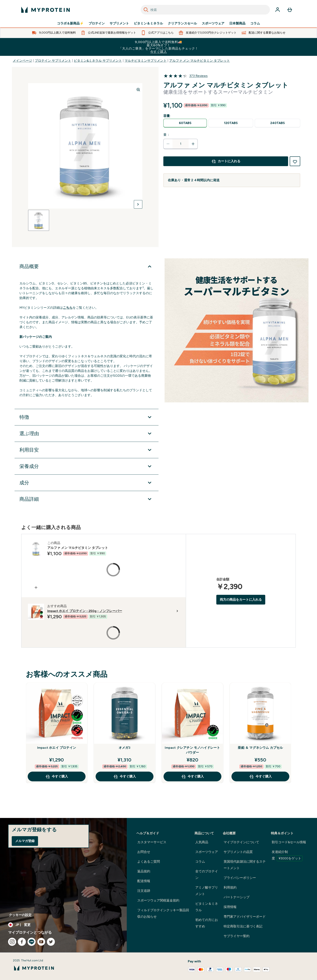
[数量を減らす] (168, 144)
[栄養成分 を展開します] (87, 466)
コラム (255, 23)
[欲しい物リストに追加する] (295, 161)
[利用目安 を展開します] (87, 450)
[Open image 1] (39, 220)
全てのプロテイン (207, 874)
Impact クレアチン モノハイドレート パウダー (192, 750)
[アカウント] (278, 10)
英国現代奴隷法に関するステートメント (245, 865)
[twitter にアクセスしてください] (51, 942)
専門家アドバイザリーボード (245, 917)
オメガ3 (125, 748)
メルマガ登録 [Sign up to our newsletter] (25, 841)
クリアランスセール (182, 23)
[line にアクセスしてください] (32, 942)
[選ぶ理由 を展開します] (87, 434)
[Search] (146, 10)
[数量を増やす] (193, 144)
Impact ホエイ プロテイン (57, 748)
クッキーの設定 (20, 915)
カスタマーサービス (152, 842)
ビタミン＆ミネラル (148, 23)
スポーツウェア (213, 23)
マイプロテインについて (241, 842)
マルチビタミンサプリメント (146, 61)
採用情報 (230, 907)
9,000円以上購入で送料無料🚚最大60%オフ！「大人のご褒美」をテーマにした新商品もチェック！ (158, 47)
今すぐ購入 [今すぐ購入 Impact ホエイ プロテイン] (57, 776)
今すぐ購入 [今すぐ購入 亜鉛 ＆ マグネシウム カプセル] (260, 776)
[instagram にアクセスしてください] (12, 942)
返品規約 (144, 871)
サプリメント (119, 23)
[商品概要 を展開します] (87, 266)
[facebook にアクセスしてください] (22, 942)
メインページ (22, 61)
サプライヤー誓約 (237, 936)
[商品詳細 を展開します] (87, 499)
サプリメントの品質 (238, 852)
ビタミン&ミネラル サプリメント (98, 61)
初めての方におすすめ (207, 923)
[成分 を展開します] (87, 483)
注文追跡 (144, 891)
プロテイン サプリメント (53, 61)
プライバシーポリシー (240, 878)
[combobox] (205, 10)
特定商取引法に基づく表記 (243, 926)
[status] (181, 144)
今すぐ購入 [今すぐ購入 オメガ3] (125, 776)
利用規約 (230, 887)
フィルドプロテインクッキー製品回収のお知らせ (163, 913)
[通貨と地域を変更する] (63, 925)
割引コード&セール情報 (289, 842)
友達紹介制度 (287, 856)
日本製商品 (237, 23)
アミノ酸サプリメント (207, 891)
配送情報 (144, 881)
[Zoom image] (138, 90)
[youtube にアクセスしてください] (41, 942)
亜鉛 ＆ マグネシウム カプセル (260, 748)
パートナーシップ (237, 897)
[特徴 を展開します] (87, 417)
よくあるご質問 (149, 862)
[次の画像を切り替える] (138, 204)
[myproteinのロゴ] (45, 10)
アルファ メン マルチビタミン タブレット (200, 61)
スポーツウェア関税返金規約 (158, 900)
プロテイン (97, 23)
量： (167, 135)
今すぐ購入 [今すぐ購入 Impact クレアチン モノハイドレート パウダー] (192, 776)
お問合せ (144, 852)
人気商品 (202, 842)
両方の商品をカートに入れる (241, 600)
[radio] (185, 123)
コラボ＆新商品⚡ (70, 23)
